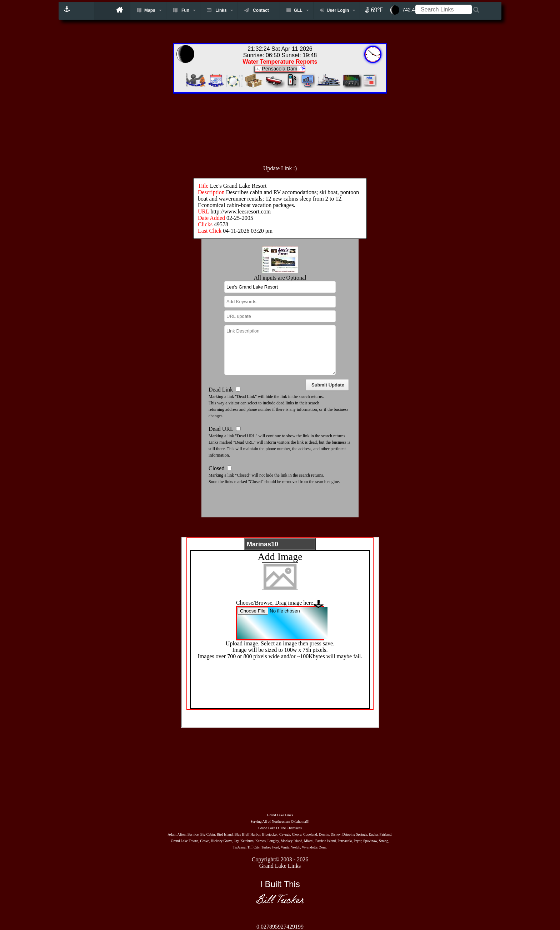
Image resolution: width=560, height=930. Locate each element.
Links (217, 10)
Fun (181, 10)
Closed (216, 468)
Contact (257, 10)
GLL (294, 10)
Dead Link (221, 390)
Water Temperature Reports (280, 62)
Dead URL (221, 429)
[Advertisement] (296, 126)
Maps (146, 10)
